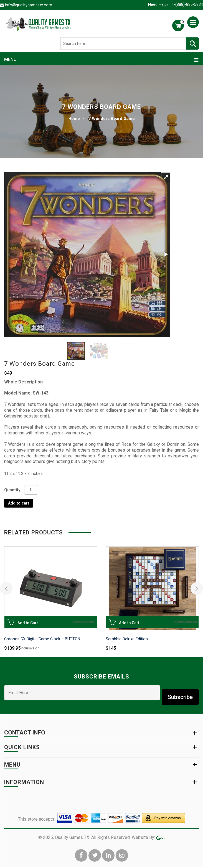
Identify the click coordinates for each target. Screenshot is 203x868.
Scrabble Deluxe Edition (127, 640)
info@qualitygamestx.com (29, 5)
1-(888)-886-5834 (187, 5)
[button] (166, 177)
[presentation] (6, 589)
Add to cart (19, 504)
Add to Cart (11, 625)
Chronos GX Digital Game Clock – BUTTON (43, 640)
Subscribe (180, 693)
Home (74, 119)
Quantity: (13, 490)
